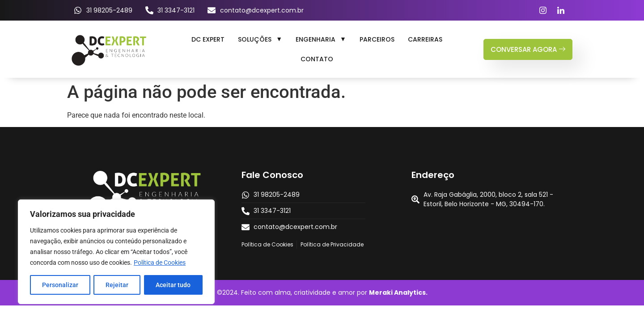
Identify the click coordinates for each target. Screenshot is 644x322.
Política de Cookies (160, 263)
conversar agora (528, 49)
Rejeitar (117, 285)
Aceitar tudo (173, 285)
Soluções (260, 39)
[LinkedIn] (561, 10)
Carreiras (425, 39)
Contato (317, 59)
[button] (260, 39)
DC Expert (208, 39)
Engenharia (321, 39)
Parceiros (377, 39)
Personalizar (60, 285)
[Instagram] (543, 10)
